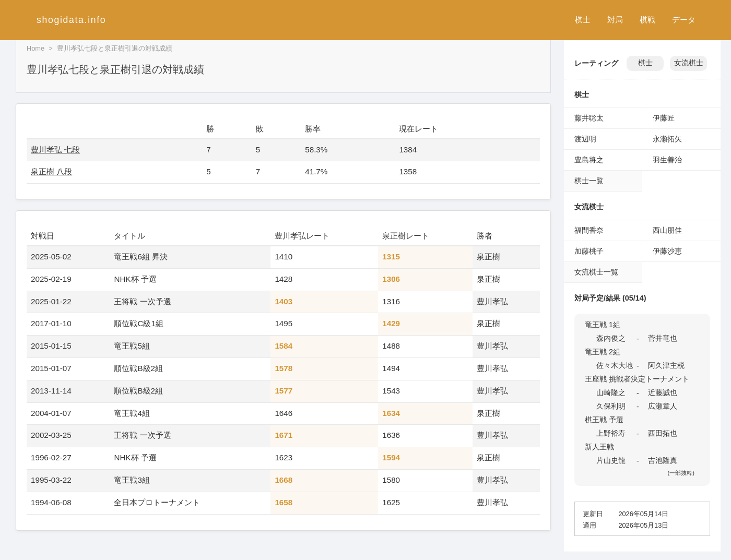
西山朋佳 (667, 230)
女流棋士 (689, 63)
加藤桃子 (589, 251)
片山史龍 (611, 460)
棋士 (583, 20)
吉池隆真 (663, 460)
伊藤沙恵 (667, 251)
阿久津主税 (666, 365)
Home (36, 48)
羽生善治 (667, 160)
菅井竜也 (663, 338)
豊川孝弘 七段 (55, 150)
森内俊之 (611, 338)
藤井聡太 (589, 118)
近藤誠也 (663, 392)
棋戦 (647, 20)
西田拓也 (663, 433)
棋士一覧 (589, 181)
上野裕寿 (611, 433)
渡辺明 (585, 139)
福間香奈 (589, 230)
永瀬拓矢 (667, 139)
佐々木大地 (615, 365)
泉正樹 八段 (51, 171)
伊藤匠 (664, 118)
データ (684, 20)
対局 (615, 20)
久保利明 (611, 406)
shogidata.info (71, 20)
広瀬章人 (663, 406)
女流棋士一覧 (596, 272)
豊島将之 (589, 160)
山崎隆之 (611, 392)
